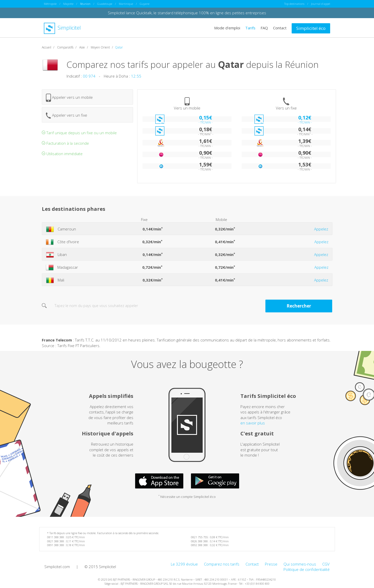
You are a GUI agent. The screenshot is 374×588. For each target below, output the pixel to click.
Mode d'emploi (227, 28)
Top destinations (294, 4)
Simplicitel (62, 28)
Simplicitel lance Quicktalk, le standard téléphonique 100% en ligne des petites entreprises (187, 13)
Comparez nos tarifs (222, 564)
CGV (326, 564)
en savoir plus (253, 423)
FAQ (264, 28)
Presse (271, 564)
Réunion (85, 4)
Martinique (126, 4)
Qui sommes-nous (300, 564)
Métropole (50, 4)
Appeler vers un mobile (69, 97)
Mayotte (68, 4)
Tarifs (250, 28)
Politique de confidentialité (307, 569)
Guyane (145, 4)
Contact (280, 28)
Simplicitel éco (311, 28)
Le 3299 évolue (184, 564)
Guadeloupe (105, 4)
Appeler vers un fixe (67, 115)
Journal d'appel (321, 4)
